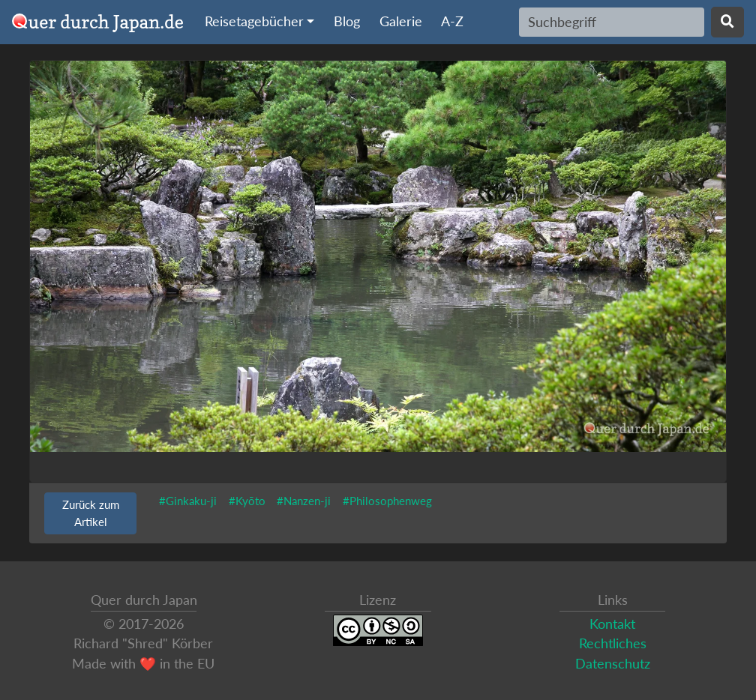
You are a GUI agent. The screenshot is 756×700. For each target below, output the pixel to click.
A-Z (452, 21)
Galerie (401, 21)
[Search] (612, 22)
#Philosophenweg (387, 501)
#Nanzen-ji (304, 501)
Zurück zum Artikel (91, 513)
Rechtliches (613, 643)
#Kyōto (247, 501)
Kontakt (612, 624)
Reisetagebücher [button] (254, 21)
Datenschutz (613, 664)
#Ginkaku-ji (188, 501)
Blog (347, 21)
